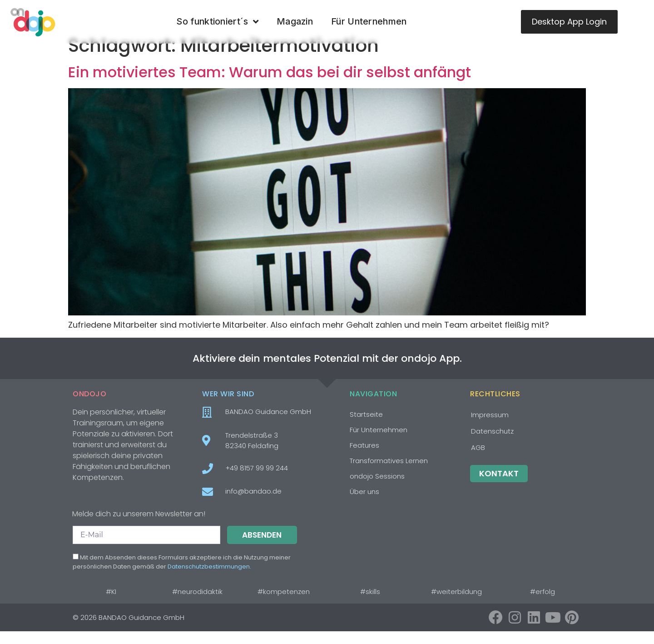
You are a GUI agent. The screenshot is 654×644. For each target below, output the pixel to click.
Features (364, 458)
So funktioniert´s (217, 22)
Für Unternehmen (369, 21)
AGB (478, 460)
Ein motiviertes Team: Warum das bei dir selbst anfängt (270, 85)
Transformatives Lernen (389, 473)
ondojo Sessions (377, 489)
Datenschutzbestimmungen (209, 579)
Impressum (490, 427)
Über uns (364, 504)
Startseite (366, 427)
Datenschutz (492, 444)
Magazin (295, 21)
